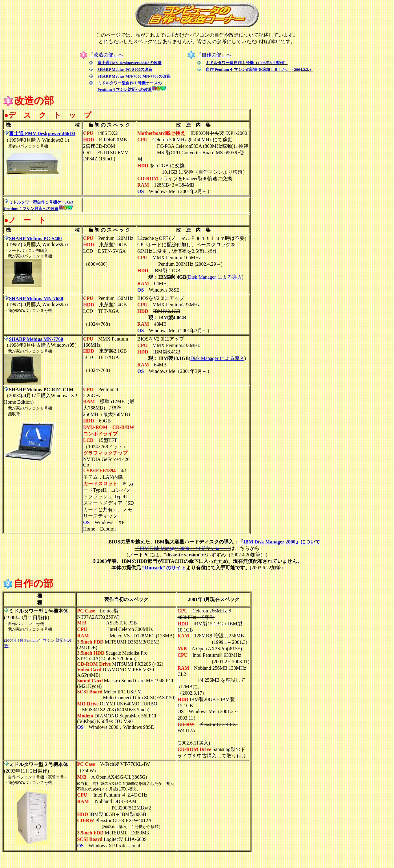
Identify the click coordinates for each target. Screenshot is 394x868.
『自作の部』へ (214, 55)
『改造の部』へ (106, 55)
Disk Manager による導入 (215, 277)
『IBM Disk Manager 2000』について (279, 542)
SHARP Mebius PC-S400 (35, 238)
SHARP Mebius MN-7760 (34, 339)
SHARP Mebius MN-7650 (34, 299)
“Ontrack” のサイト (164, 568)
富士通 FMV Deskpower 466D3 (40, 133)
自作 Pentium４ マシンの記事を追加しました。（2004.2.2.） (259, 69)
